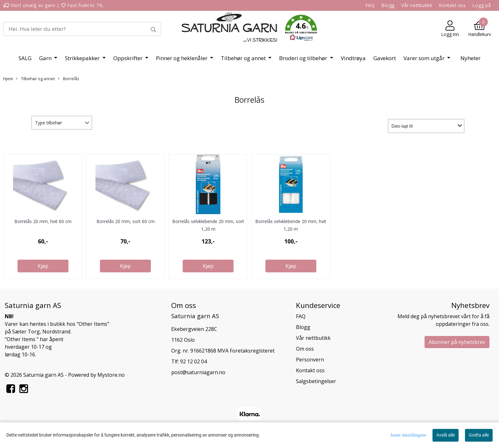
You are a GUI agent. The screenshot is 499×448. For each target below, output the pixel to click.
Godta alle (479, 435)
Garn (46, 58)
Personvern (310, 360)
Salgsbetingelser (316, 381)
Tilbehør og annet (244, 58)
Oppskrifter (129, 58)
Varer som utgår (425, 58)
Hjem (8, 79)
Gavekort (385, 58)
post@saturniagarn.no (198, 372)
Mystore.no (111, 375)
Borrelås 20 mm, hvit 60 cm (43, 221)
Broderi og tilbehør (304, 58)
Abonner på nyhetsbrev (457, 342)
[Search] (82, 29)
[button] (301, 29)
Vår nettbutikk (417, 5)
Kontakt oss (453, 5)
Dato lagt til (402, 126)
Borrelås (69, 79)
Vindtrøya (353, 58)
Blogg (388, 5)
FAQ (370, 5)
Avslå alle (446, 435)
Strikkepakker (83, 58)
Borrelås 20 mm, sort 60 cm (126, 221)
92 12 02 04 (193, 361)
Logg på (482, 5)
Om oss (305, 349)
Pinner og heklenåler (182, 58)
